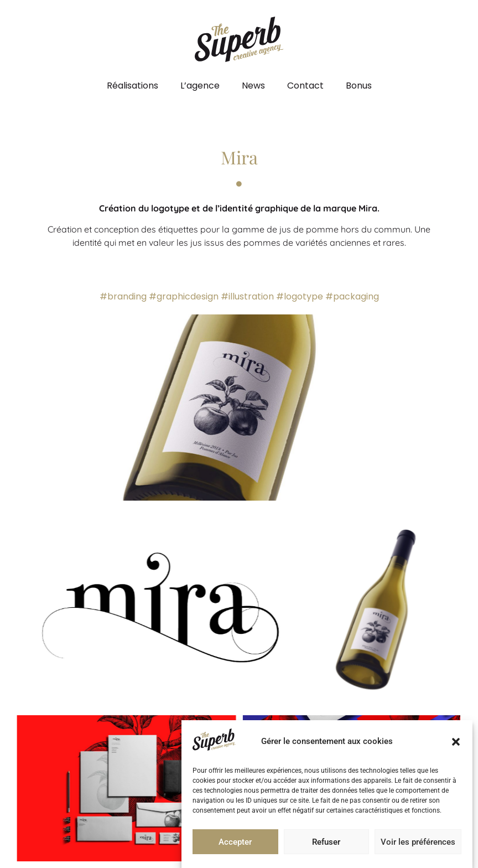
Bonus (359, 86)
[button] (456, 742)
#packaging (352, 296)
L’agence (200, 86)
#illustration (247, 296)
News (253, 86)
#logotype (300, 296)
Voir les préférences (418, 842)
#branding (123, 296)
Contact (305, 86)
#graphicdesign (184, 296)
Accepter (235, 842)
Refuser (326, 842)
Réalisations (133, 86)
